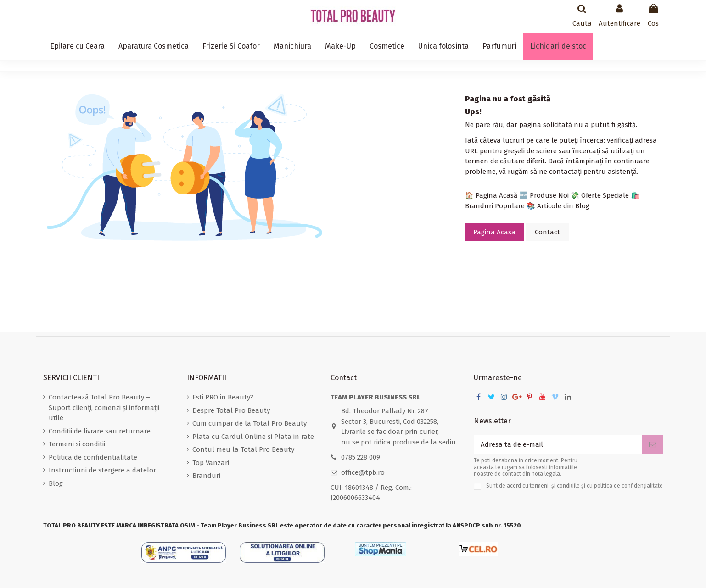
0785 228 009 (361, 457)
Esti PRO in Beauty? (223, 397)
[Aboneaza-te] (653, 445)
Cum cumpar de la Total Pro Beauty (249, 423)
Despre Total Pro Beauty (231, 410)
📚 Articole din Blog (558, 206)
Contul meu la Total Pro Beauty (243, 449)
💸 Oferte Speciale (600, 195)
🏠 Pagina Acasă (491, 195)
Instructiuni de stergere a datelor (102, 470)
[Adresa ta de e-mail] (558, 445)
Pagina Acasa (494, 232)
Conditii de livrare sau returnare (100, 431)
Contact (547, 232)
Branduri (206, 476)
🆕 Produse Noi (544, 195)
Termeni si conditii (77, 444)
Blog (56, 483)
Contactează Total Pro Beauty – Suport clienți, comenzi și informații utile (104, 408)
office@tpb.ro (363, 472)
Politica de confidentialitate (93, 457)
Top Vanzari (211, 463)
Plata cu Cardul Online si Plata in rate (253, 437)
